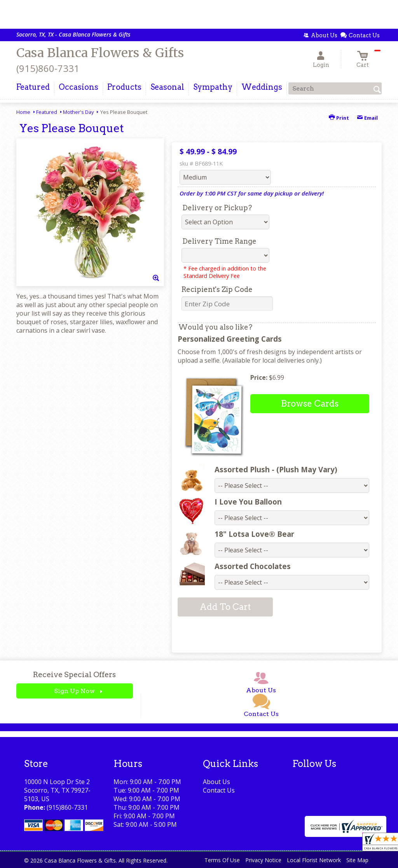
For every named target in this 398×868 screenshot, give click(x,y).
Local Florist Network (314, 860)
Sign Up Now (74, 691)
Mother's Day (78, 112)
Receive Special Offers (74, 675)
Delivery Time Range (219, 241)
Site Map (357, 860)
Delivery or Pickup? (217, 208)
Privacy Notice (263, 860)
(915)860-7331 (48, 68)
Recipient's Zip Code (217, 289)
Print (339, 118)
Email (367, 118)
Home (23, 112)
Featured (47, 112)
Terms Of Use (222, 860)
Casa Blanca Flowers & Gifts (100, 53)
